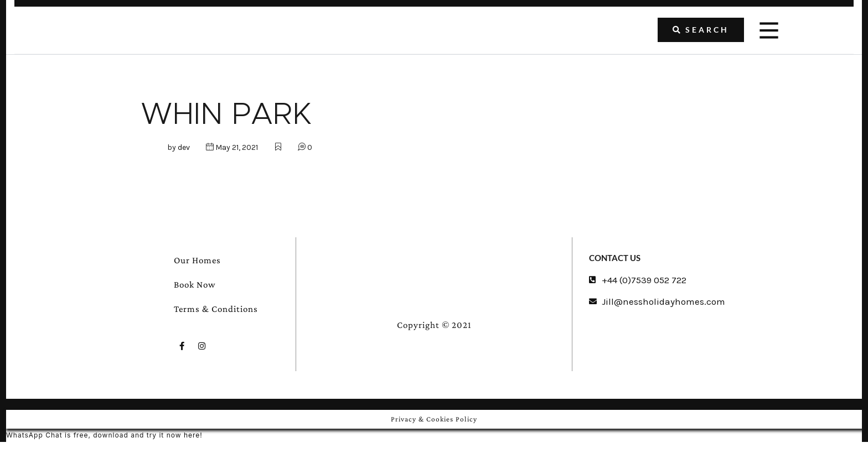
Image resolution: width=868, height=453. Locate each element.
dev (184, 147)
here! (194, 435)
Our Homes (197, 260)
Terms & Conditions (216, 309)
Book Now (195, 285)
